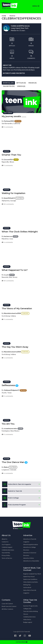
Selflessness (8, 385)
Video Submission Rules (31, 582)
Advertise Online (29, 558)
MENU (36, 6)
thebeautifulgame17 (12, 390)
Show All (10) (8, 83)
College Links (27, 609)
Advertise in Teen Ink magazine (30, 540)
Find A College (10, 498)
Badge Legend (28, 622)
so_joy (6, 275)
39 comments (8, 281)
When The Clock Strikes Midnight (20, 232)
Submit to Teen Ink (12, 491)
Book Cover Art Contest (9, 606)
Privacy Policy (6, 555)
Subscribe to (16, 484)
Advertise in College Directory (29, 549)
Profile (12, 16)
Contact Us (5, 542)
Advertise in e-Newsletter (31, 561)
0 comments (7, 127)
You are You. (8, 424)
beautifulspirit (9, 198)
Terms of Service (7, 558)
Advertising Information (31, 544)
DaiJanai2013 (9, 121)
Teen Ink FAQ (6, 553)
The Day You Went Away (15, 347)
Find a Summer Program (14, 505)
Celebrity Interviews (8, 550)
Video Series (27, 620)
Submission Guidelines (30, 579)
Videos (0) (21, 86)
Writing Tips (27, 585)
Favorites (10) (9, 86)
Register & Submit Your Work (32, 574)
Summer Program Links (31, 606)
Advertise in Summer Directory (30, 554)
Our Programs (6, 544)
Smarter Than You (11, 155)
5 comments (7, 165)
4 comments (7, 242)
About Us (5, 539)
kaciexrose (8, 236)
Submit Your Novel (29, 577)
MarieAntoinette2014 (12, 313)
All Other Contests (7, 609)
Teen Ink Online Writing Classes (31, 613)
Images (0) (33, 83)
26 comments (8, 204)
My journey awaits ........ (14, 116)
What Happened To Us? (15, 270)
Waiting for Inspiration (14, 193)
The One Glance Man (13, 462)
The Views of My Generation (17, 309)
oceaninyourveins (11, 428)
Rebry (6, 467)
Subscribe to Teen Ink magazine (30, 592)
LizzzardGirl (8, 159)
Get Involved (27, 587)
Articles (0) (21, 83)
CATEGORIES (22, 642)
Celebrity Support (7, 547)
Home (4, 16)
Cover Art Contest (7, 604)
